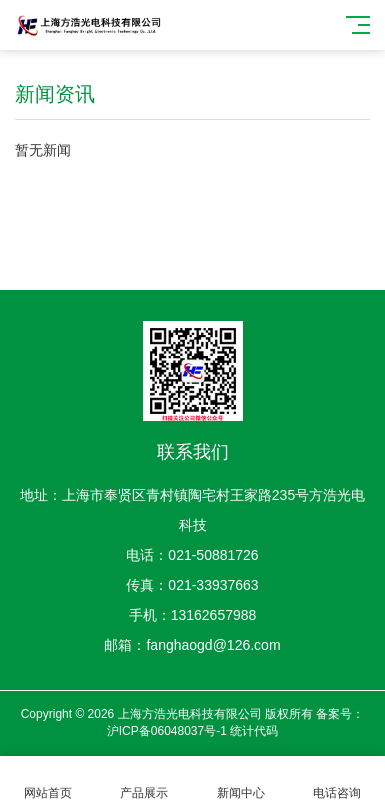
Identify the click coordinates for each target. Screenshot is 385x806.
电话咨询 (337, 781)
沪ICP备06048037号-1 (167, 731)
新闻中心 (241, 781)
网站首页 (48, 781)
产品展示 (144, 781)
